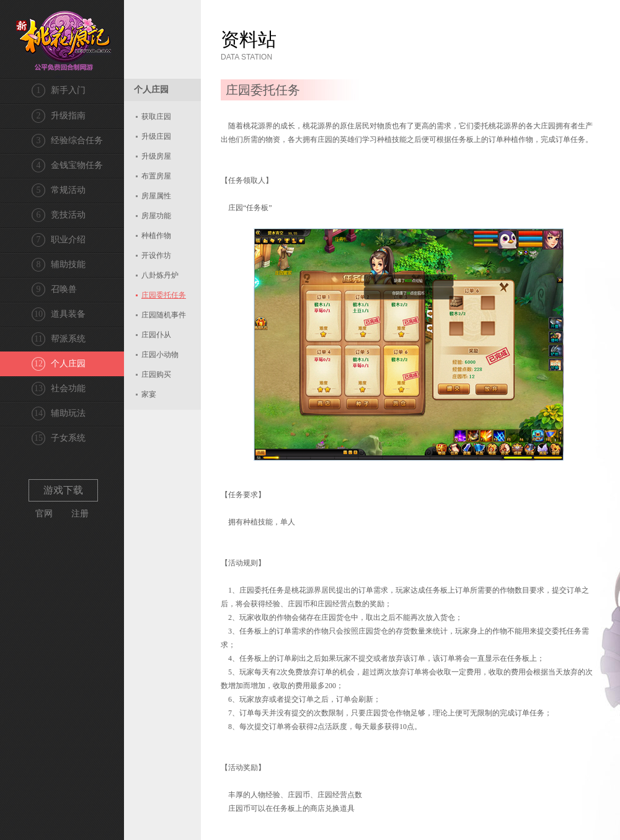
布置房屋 (156, 176)
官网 (44, 514)
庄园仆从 (156, 335)
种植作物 (156, 236)
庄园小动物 (160, 355)
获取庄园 (156, 117)
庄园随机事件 (164, 315)
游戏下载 (63, 490)
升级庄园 (156, 136)
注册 (80, 514)
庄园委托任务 (164, 295)
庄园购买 (156, 374)
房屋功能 (156, 216)
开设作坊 (156, 255)
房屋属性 (156, 196)
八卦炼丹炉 (160, 275)
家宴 (149, 394)
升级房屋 (156, 156)
